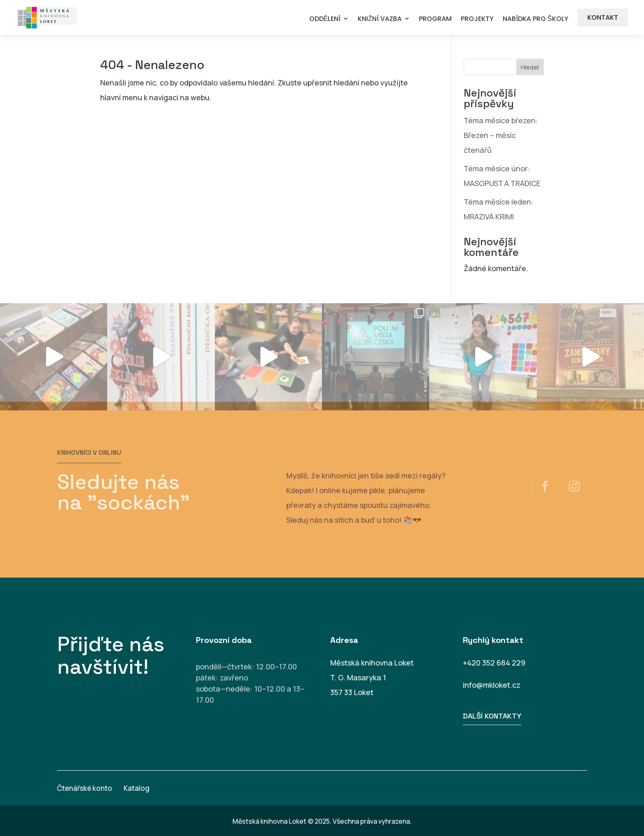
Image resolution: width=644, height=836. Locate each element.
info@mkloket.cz (492, 685)
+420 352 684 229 (494, 663)
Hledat (530, 67)
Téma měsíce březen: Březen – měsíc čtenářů (501, 135)
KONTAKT (603, 17)
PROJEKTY (477, 19)
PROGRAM (435, 19)
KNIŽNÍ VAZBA (380, 19)
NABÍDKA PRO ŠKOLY (536, 19)
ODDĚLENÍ (325, 19)
